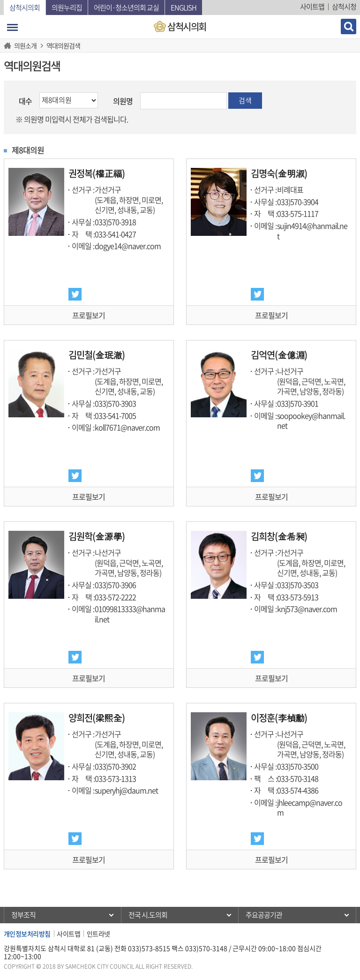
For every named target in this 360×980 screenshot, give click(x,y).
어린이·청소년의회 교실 (126, 8)
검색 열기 (349, 26)
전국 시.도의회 (148, 915)
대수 (25, 101)
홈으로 (9, 45)
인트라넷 (98, 934)
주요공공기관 (264, 915)
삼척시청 (344, 7)
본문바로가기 (0, 0)
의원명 (123, 101)
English (184, 8)
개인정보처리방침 (27, 934)
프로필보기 (89, 315)
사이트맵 (312, 7)
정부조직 (23, 915)
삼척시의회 (25, 8)
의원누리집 (67, 8)
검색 (245, 100)
